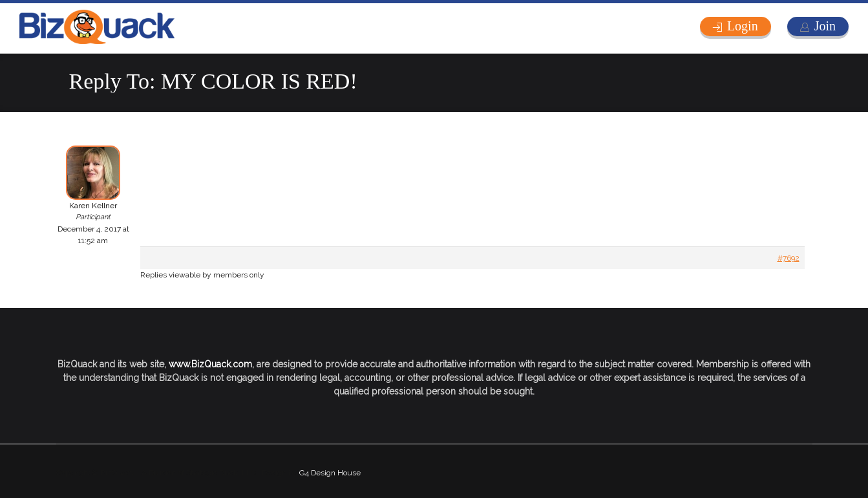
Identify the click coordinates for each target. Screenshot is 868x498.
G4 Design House (330, 473)
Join (825, 26)
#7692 (789, 258)
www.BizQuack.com (210, 364)
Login (743, 26)
